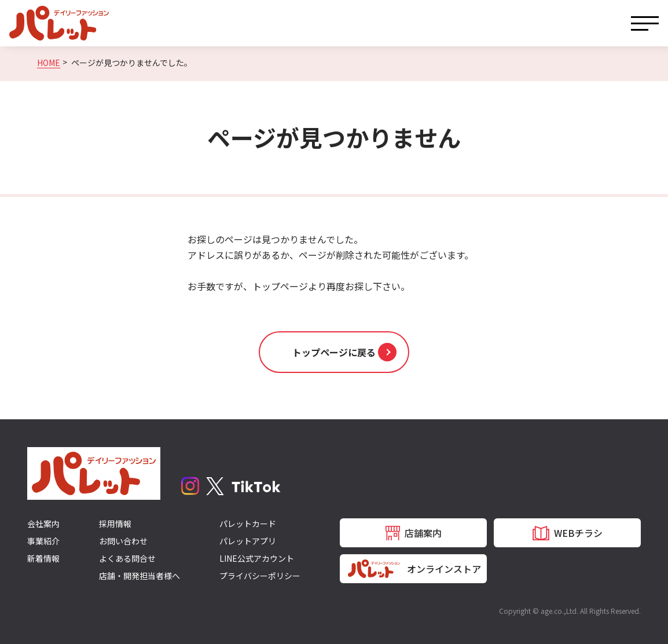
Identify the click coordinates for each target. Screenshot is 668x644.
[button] (334, 352)
